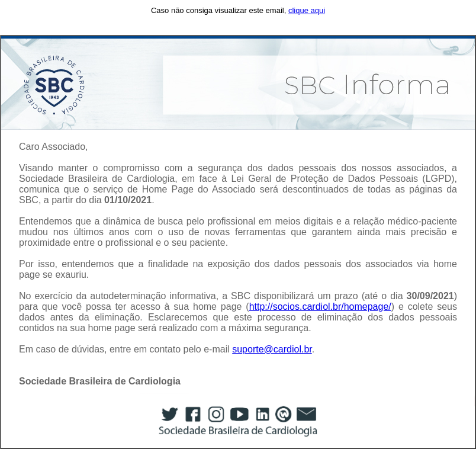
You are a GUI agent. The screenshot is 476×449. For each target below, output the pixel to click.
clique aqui (307, 10)
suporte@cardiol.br (272, 349)
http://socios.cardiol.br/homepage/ (320, 307)
